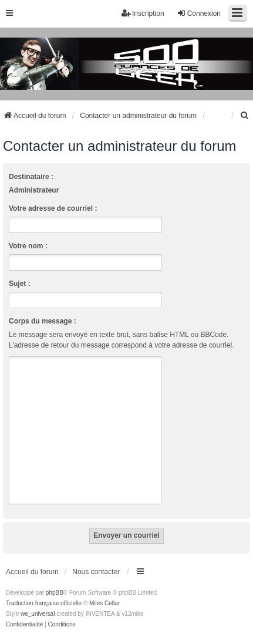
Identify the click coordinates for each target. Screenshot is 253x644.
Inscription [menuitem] (143, 13)
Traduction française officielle (44, 603)
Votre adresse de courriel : (53, 208)
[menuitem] (245, 116)
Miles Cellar (104, 603)
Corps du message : (43, 321)
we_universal (38, 614)
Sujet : (20, 284)
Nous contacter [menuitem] (96, 572)
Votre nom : (28, 246)
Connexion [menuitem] (199, 13)
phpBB (55, 593)
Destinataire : (31, 177)
